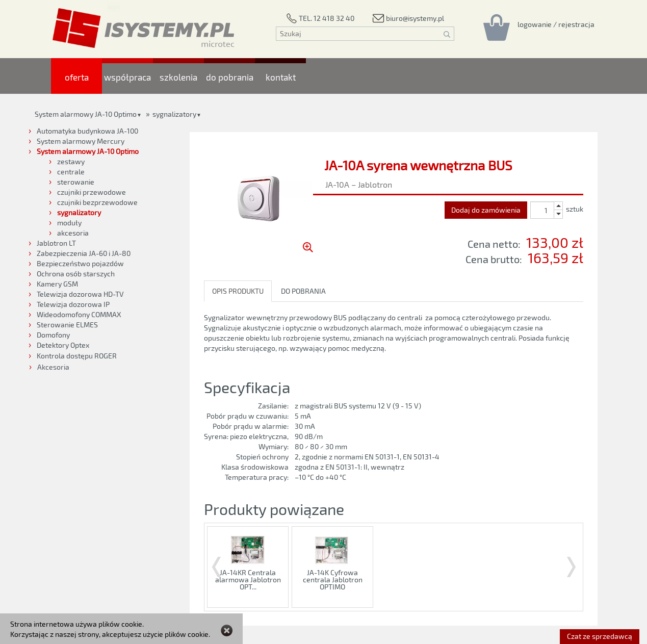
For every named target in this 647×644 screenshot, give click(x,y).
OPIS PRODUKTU (238, 291)
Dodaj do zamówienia (486, 210)
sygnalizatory (174, 114)
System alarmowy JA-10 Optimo (86, 114)
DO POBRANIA (303, 291)
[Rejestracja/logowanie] (556, 24)
